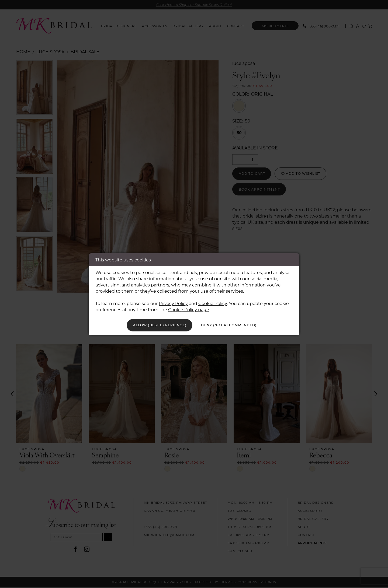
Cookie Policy (213, 302)
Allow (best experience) (154, 325)
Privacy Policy (173, 302)
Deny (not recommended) (235, 325)
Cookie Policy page (189, 308)
